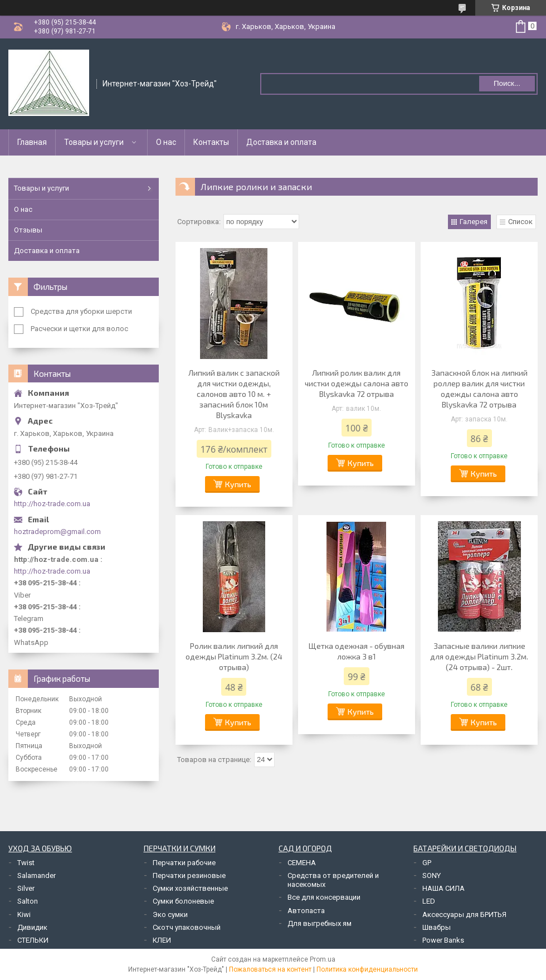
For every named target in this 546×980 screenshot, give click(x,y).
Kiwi (24, 914)
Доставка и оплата (281, 142)
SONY (432, 875)
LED (429, 901)
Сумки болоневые (183, 901)
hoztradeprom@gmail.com (57, 532)
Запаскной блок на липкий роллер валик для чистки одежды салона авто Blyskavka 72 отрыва (479, 389)
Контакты (211, 142)
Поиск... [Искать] (507, 83)
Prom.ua (323, 959)
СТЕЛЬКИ (33, 940)
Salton (28, 901)
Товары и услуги (94, 142)
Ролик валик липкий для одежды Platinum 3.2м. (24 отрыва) (234, 656)
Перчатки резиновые (189, 875)
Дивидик (32, 927)
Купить (238, 484)
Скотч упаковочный (187, 927)
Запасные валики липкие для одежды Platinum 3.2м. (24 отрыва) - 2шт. (479, 656)
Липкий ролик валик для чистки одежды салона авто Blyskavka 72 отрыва (357, 383)
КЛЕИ (162, 940)
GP (427, 863)
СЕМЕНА (302, 863)
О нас (166, 142)
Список (520, 222)
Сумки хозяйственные (190, 888)
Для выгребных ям (320, 923)
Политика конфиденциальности (367, 969)
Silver (26, 888)
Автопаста (306, 911)
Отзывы (28, 230)
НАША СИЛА (443, 888)
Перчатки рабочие (184, 863)
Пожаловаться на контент (270, 969)
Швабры (437, 927)
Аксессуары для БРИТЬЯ (464, 914)
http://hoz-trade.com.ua (52, 504)
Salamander (36, 875)
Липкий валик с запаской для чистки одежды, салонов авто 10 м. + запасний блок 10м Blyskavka (234, 394)
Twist (26, 863)
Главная (32, 142)
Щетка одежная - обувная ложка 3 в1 (357, 651)
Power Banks (443, 940)
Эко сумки (170, 914)
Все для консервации (324, 897)
